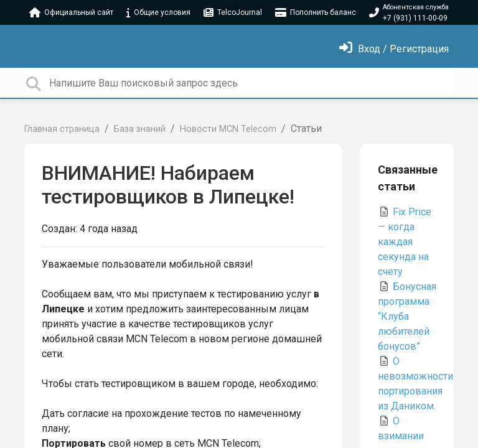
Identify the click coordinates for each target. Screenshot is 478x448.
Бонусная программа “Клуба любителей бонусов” (407, 316)
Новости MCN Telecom (228, 129)
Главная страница (62, 129)
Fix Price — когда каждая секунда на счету (405, 242)
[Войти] (394, 49)
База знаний (140, 129)
